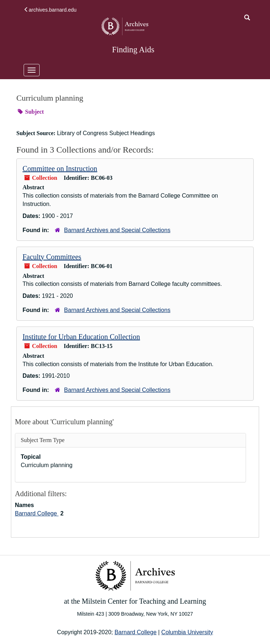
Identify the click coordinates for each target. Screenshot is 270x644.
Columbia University (187, 632)
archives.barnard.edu (50, 10)
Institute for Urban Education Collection (81, 337)
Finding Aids (133, 50)
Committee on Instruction (60, 169)
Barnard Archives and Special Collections (117, 230)
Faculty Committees (52, 257)
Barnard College (37, 513)
